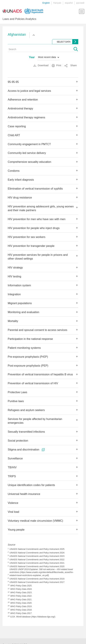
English (46, 3)
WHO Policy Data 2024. (21, 589)
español (69, 3)
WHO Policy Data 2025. (21, 586)
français (57, 3)
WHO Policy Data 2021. (21, 600)
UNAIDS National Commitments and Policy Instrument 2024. (37, 553)
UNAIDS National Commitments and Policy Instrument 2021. (37, 563)
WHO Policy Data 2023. (21, 593)
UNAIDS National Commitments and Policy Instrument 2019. (37, 579)
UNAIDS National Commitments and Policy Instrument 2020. (37, 566)
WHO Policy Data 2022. (21, 596)
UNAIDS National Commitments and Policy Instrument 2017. (37, 582)
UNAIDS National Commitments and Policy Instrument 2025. (37, 549)
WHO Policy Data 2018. (21, 610)
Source (12, 545)
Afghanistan (17, 34)
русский (80, 3)
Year (32, 57)
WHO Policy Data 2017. (21, 613)
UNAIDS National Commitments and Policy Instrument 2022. (37, 560)
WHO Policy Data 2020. (21, 603)
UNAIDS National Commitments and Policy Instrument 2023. (37, 556)
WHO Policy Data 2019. (21, 606)
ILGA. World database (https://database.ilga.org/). (33, 617)
